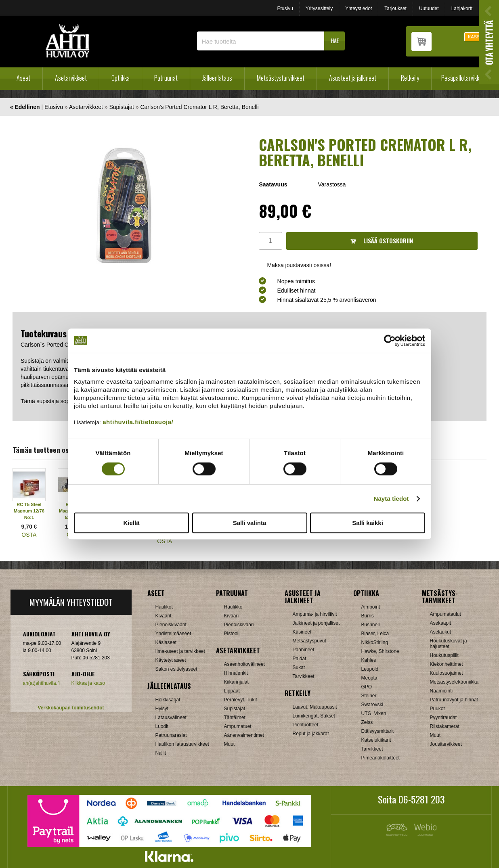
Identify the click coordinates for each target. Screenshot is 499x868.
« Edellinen (25, 107)
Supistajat (121, 107)
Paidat (300, 659)
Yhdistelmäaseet (173, 634)
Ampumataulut (446, 614)
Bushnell (371, 625)
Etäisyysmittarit (378, 731)
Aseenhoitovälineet (244, 664)
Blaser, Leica (375, 634)
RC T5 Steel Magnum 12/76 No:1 (29, 511)
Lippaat (232, 691)
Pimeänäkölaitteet (381, 758)
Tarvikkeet (304, 676)
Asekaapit (441, 623)
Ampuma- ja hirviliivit (315, 614)
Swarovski (372, 705)
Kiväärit (164, 616)
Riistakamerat (445, 726)
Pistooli (232, 634)
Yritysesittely (319, 8)
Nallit (161, 753)
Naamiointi (441, 691)
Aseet (23, 78)
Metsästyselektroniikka (454, 682)
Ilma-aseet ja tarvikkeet (180, 651)
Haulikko (233, 607)
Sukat (299, 667)
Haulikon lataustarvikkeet (182, 744)
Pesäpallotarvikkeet (464, 78)
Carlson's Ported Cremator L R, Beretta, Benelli (199, 107)
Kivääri (232, 616)
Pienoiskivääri (239, 625)
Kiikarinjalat (236, 682)
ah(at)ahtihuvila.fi (41, 683)
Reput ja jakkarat (311, 734)
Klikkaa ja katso (88, 683)
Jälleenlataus (217, 78)
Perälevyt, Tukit (241, 700)
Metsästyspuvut (309, 641)
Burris (368, 616)
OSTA (29, 535)
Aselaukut (441, 632)
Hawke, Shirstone (380, 651)
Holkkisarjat (168, 700)
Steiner (369, 696)
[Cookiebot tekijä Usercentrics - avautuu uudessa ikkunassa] (390, 341)
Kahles (369, 660)
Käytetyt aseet (171, 660)
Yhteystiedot (359, 8)
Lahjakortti (462, 8)
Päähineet (304, 650)
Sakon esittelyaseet (176, 669)
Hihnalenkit (236, 673)
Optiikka (121, 78)
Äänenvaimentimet (244, 735)
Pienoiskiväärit (171, 625)
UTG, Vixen (374, 713)
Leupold (370, 669)
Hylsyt (162, 709)
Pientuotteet (306, 725)
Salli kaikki (368, 523)
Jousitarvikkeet (446, 744)
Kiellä (131, 523)
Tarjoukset (395, 8)
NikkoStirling (375, 642)
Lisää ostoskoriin (382, 241)
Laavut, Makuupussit (315, 707)
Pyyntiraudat (443, 717)
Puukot (437, 709)
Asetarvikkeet (71, 78)
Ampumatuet (238, 726)
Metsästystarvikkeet (281, 78)
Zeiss (367, 722)
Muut (230, 744)
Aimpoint (371, 607)
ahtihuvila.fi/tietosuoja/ (138, 422)
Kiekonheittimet (447, 664)
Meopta (369, 678)
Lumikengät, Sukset (314, 716)
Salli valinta (250, 523)
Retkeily (410, 78)
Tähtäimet (235, 717)
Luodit (162, 726)
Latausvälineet (171, 717)
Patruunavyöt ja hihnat (454, 700)
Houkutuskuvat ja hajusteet (449, 644)
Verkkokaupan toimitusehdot (71, 708)
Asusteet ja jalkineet (353, 78)
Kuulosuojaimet (447, 673)
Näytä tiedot (391, 499)
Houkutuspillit (444, 655)
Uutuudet (429, 8)
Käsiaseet (166, 642)
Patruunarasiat (171, 735)
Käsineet (302, 632)
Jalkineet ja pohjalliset (316, 623)
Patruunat (166, 78)
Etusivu (285, 8)
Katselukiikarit (376, 740)
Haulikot (164, 607)
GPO (367, 687)
